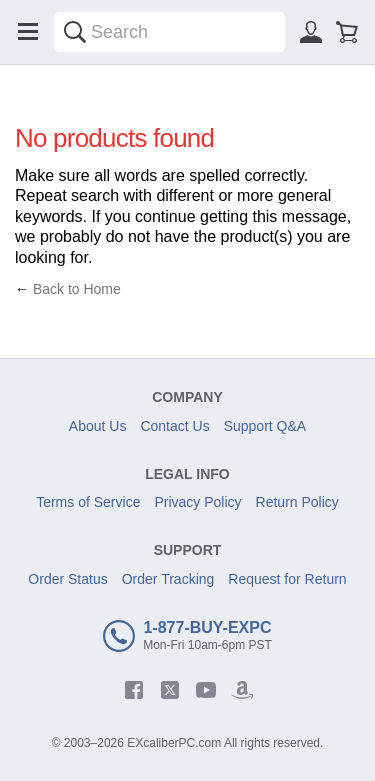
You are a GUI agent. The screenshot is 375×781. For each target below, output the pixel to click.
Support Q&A (265, 426)
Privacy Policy (197, 502)
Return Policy (297, 502)
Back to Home (77, 289)
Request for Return (287, 579)
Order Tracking (168, 579)
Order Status (67, 579)
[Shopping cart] (347, 32)
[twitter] (170, 690)
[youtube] (206, 690)
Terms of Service (88, 502)
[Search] (75, 32)
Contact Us (174, 426)
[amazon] (242, 690)
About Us (98, 426)
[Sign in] (311, 32)
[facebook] (134, 690)
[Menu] (28, 32)
